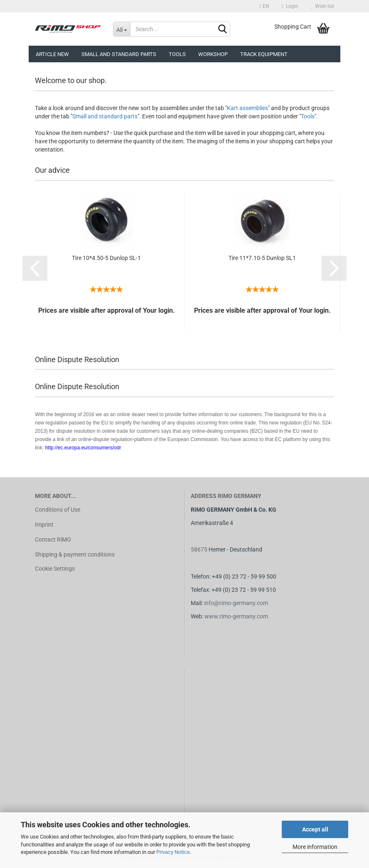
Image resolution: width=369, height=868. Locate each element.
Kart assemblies (247, 108)
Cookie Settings (55, 569)
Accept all (315, 829)
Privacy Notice (173, 852)
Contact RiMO (53, 539)
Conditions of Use (58, 510)
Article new (52, 54)
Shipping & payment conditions (75, 554)
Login (290, 6)
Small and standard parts (105, 116)
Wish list (322, 6)
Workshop (213, 54)
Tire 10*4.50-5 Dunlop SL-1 (106, 258)
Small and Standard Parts (119, 54)
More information (315, 847)
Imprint (44, 525)
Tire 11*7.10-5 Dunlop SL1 (262, 258)
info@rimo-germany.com (236, 603)
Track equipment (264, 54)
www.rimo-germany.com (236, 616)
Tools (177, 54)
